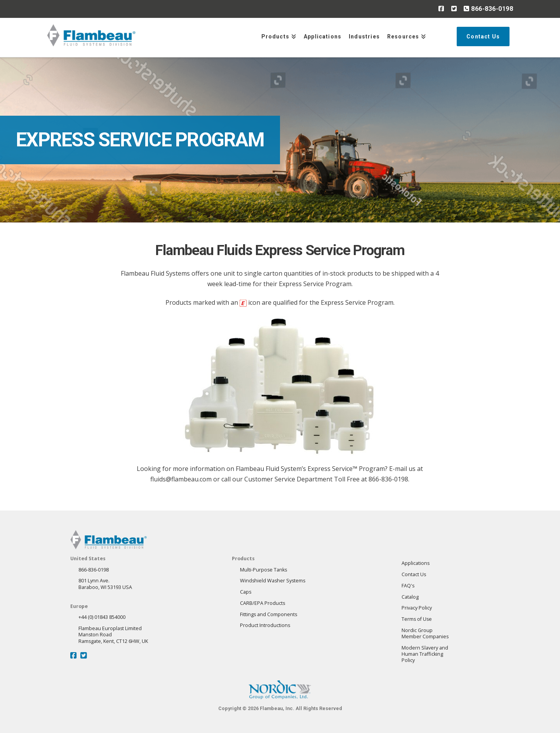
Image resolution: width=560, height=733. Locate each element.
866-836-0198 (488, 9)
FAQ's (408, 586)
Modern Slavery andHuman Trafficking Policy (425, 654)
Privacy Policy (417, 608)
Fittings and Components (269, 614)
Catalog (410, 597)
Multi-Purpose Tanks (263, 570)
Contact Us (414, 574)
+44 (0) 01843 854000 (102, 617)
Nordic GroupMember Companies (425, 633)
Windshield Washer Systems (273, 581)
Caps (246, 592)
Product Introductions (265, 625)
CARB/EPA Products (263, 603)
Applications (416, 563)
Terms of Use (417, 619)
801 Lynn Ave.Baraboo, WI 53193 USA (105, 584)
